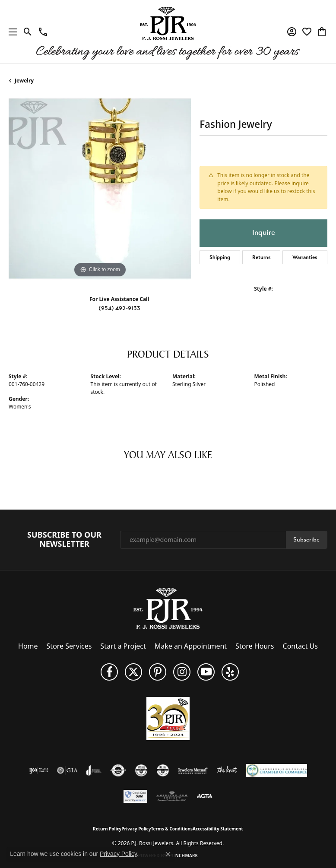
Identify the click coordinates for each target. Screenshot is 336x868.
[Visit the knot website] (227, 770)
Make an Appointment (191, 646)
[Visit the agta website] (204, 796)
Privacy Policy (136, 829)
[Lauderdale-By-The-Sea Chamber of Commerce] (277, 770)
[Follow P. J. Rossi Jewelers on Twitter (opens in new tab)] (133, 672)
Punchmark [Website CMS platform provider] (184, 855)
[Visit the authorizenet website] (118, 770)
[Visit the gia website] (67, 770)
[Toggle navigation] (11, 32)
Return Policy (107, 829)
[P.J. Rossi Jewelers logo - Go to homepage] (168, 32)
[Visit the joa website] (94, 770)
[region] (100, 189)
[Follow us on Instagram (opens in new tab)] (182, 672)
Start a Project (123, 646)
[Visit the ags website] (172, 796)
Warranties (305, 257)
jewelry (24, 81)
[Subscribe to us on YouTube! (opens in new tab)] (206, 672)
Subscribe (306, 540)
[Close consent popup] (168, 854)
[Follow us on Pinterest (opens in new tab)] (158, 672)
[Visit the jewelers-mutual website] (193, 770)
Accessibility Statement (218, 829)
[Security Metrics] (135, 796)
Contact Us (300, 646)
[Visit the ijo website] (39, 770)
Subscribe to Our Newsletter (64, 540)
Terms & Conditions (172, 829)
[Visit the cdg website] (141, 770)
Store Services (69, 646)
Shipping (220, 257)
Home (28, 646)
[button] (28, 32)
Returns (262, 257)
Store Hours (255, 646)
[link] (43, 32)
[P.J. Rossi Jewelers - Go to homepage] (168, 608)
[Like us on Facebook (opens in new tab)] (109, 672)
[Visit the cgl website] (163, 770)
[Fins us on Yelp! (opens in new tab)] (230, 672)
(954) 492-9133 (119, 308)
